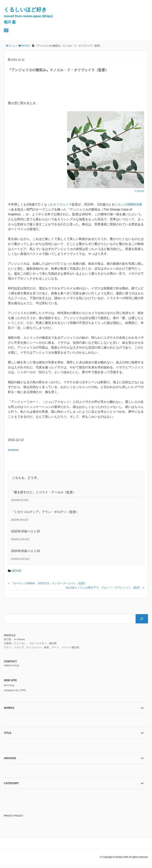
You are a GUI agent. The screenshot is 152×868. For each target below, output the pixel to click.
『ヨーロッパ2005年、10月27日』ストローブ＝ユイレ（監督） (49, 583)
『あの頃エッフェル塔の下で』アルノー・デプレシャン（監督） (103, 588)
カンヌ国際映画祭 (130, 204)
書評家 (53, 643)
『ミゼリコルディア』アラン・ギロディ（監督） (45, 512)
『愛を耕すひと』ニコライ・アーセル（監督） (43, 492)
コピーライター (38, 643)
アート (55, 647)
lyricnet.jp (9, 685)
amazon (13, 450)
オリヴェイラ (62, 204)
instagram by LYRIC (15, 690)
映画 (46, 647)
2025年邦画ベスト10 (25, 551)
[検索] (142, 619)
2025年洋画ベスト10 (25, 531)
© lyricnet (139, 191)
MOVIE (17, 571)
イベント (67, 647)
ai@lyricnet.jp (11, 665)
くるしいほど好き (28, 15)
